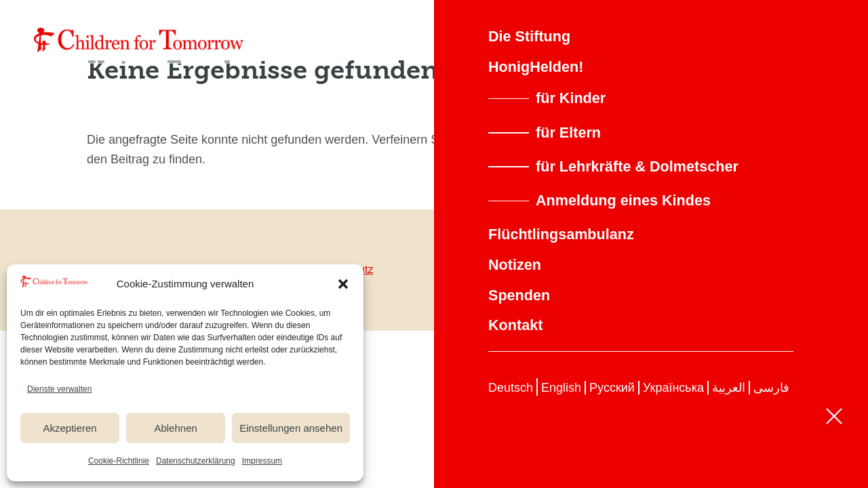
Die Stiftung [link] (529, 36)
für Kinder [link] (571, 98)
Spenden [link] (519, 295)
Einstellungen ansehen (291, 428)
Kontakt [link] (515, 325)
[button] (343, 284)
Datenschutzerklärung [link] (196, 461)
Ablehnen (175, 428)
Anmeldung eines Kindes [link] (623, 200)
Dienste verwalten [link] (59, 389)
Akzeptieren (70, 428)
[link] (139, 40)
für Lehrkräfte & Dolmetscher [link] (637, 166)
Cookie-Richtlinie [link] (119, 461)
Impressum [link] (262, 461)
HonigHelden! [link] (536, 67)
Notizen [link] (515, 265)
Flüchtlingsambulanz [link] (561, 234)
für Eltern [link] (568, 133)
